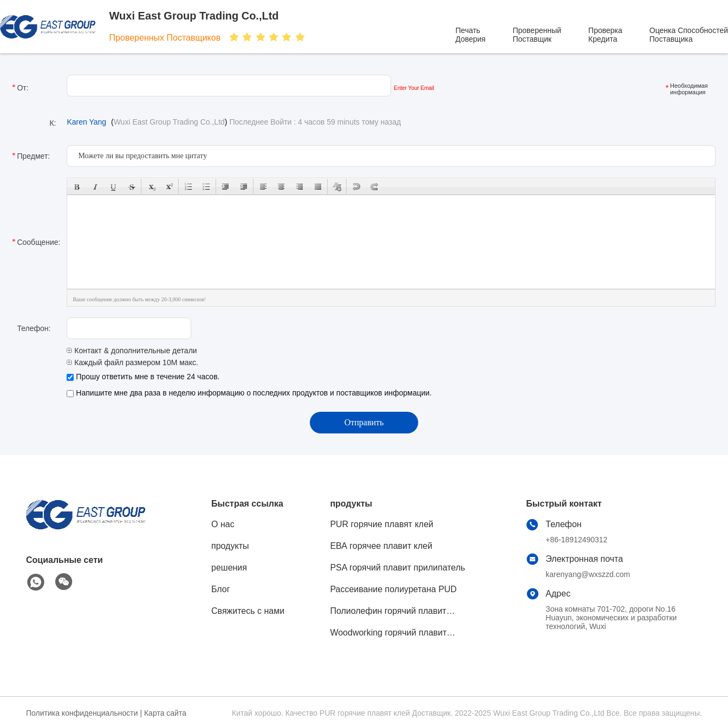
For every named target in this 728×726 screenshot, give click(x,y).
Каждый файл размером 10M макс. (132, 362)
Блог (221, 589)
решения (229, 568)
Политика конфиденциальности (82, 713)
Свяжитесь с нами (248, 611)
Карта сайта (165, 713)
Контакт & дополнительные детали (132, 351)
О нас (223, 524)
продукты (230, 546)
